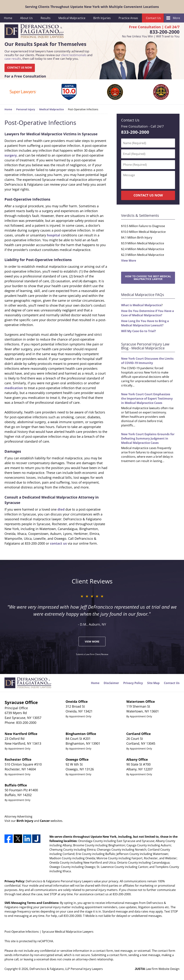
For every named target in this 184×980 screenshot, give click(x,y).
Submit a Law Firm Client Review (92, 654)
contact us (58, 543)
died (61, 509)
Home (8, 18)
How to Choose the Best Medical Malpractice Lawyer (148, 278)
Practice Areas (128, 18)
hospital (54, 235)
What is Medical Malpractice (141, 305)
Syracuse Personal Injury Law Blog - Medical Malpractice (145, 346)
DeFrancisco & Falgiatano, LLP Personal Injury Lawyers (66, 969)
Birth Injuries (102, 18)
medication (14, 388)
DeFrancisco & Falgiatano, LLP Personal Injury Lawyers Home (34, 31)
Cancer (45, 821)
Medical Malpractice (72, 18)
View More (129, 261)
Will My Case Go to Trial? (139, 331)
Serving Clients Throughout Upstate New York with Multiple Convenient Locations (92, 7)
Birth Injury (25, 821)
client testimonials (74, 55)
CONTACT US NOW (20, 68)
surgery (11, 155)
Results (46, 18)
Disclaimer (111, 683)
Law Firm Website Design (157, 969)
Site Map (153, 683)
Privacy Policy (133, 683)
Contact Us (153, 18)
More (176, 18)
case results (13, 59)
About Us (26, 18)
